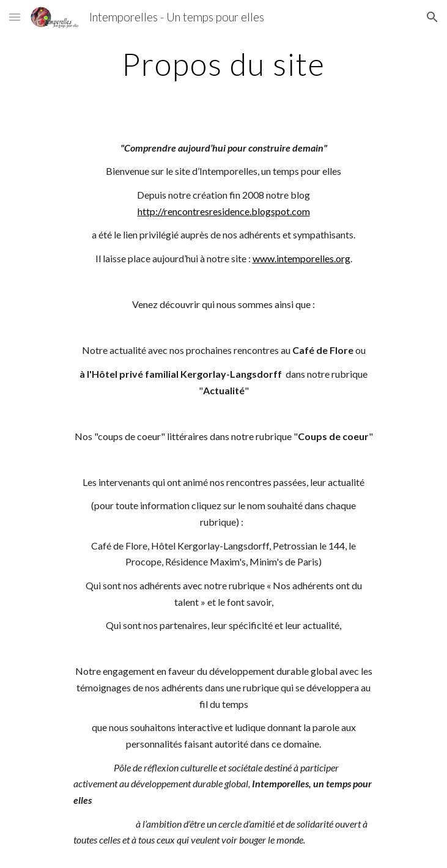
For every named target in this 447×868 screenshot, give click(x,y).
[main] (223, 64)
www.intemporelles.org (301, 258)
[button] (15, 17)
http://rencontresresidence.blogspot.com (224, 211)
